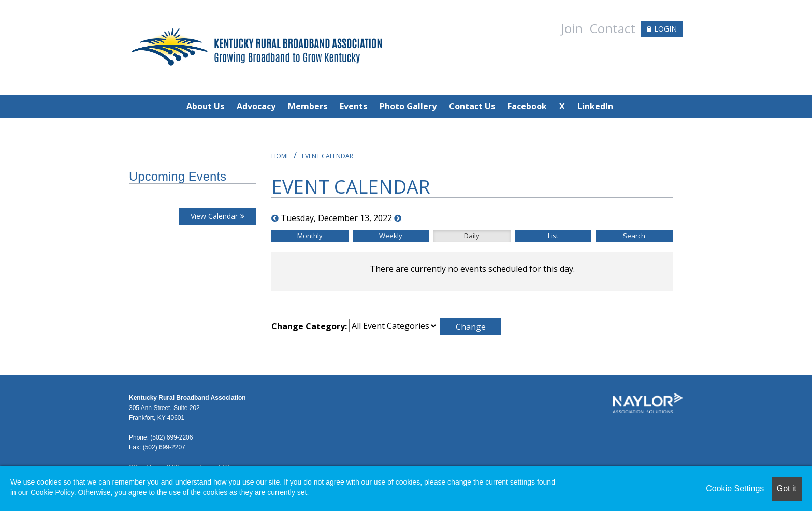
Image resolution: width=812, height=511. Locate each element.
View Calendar (214, 216)
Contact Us (472, 106)
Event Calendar (328, 156)
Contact (613, 28)
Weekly (391, 236)
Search (634, 236)
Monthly (310, 236)
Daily (472, 236)
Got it (787, 488)
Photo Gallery (408, 106)
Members (308, 106)
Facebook (527, 106)
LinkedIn (595, 106)
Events (353, 106)
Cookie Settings (735, 488)
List (553, 236)
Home (280, 156)
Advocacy (256, 106)
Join (572, 28)
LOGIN (665, 29)
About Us (205, 106)
